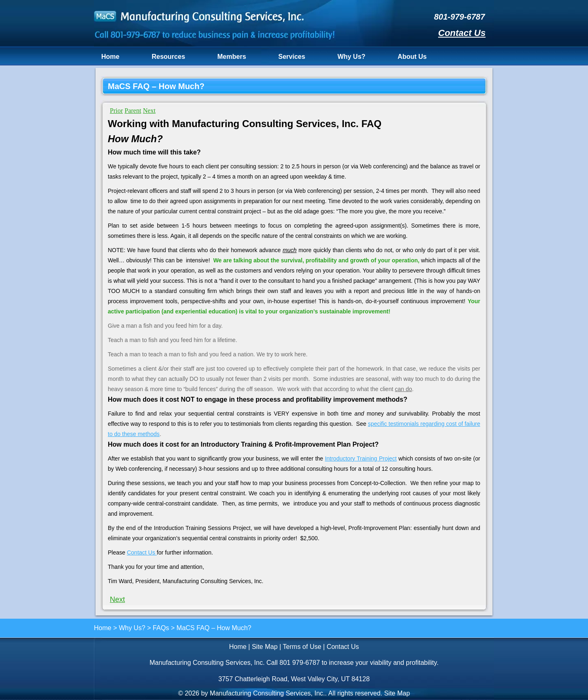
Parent (133, 111)
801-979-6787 (460, 17)
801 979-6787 (300, 663)
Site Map (265, 647)
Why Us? (351, 57)
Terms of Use (302, 647)
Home (110, 57)
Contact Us (462, 33)
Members (232, 57)
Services (292, 57)
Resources (168, 57)
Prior (116, 111)
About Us (412, 57)
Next (149, 111)
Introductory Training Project (361, 458)
